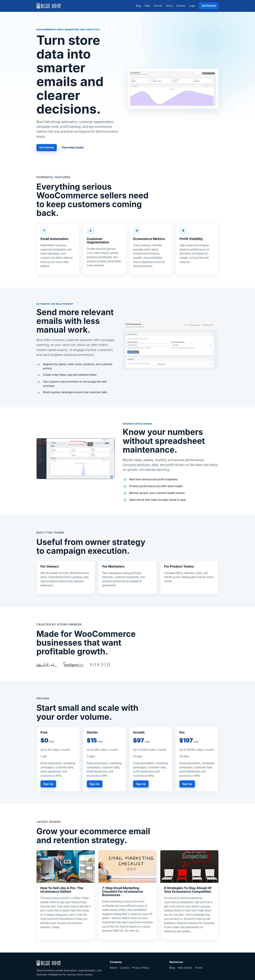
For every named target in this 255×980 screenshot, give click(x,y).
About (169, 6)
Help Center (185, 968)
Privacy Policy (141, 968)
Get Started (209, 6)
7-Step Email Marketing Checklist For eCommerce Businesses (123, 891)
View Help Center (73, 147)
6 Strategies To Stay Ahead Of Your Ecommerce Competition (188, 890)
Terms (199, 968)
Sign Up (48, 784)
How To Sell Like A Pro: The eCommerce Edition (62, 890)
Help (147, 6)
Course (158, 6)
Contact (181, 6)
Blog (139, 6)
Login (192, 6)
